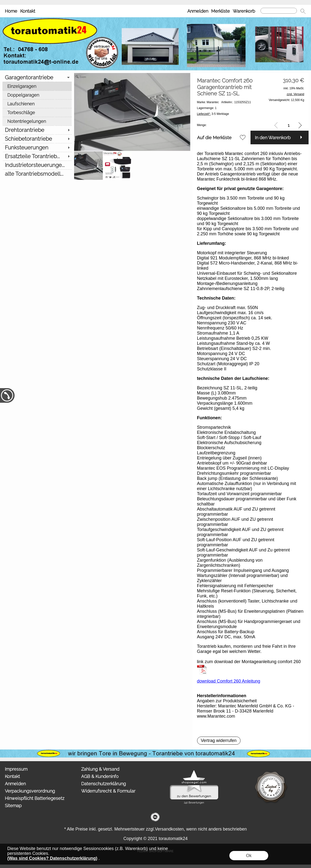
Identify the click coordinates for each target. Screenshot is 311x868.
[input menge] (289, 125)
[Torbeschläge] (37, 112)
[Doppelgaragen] (37, 95)
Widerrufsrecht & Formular (108, 791)
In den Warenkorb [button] (273, 138)
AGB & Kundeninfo (100, 776)
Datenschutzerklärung (104, 784)
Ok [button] (249, 856)
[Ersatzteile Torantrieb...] (37, 156)
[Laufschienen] (37, 104)
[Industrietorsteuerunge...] (37, 165)
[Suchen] (279, 11)
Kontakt (28, 11)
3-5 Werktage (213, 114)
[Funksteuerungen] (37, 147)
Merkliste (220, 11)
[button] (303, 11)
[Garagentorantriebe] (37, 77)
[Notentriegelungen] (37, 121)
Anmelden (198, 11)
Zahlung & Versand (100, 769)
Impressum (16, 769)
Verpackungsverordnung (30, 791)
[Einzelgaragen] (37, 86)
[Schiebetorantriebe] (37, 139)
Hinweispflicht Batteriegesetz (35, 798)
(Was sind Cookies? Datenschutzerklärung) (52, 858)
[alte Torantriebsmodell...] (37, 174)
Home (11, 11)
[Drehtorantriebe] (37, 130)
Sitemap (13, 806)
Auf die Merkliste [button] (214, 138)
